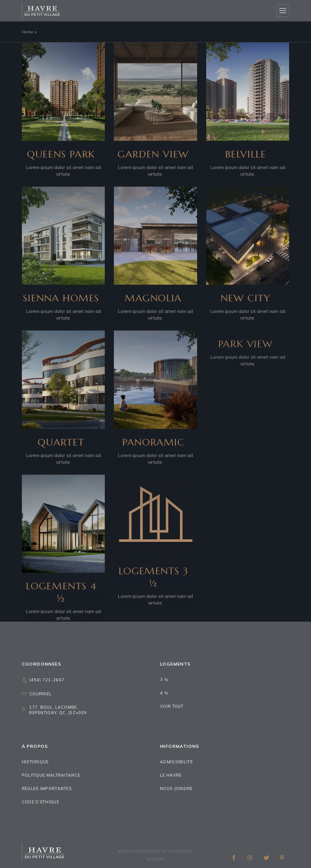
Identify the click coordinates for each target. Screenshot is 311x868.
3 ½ (164, 680)
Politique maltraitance (51, 775)
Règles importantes (47, 788)
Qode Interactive (149, 851)
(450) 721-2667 (47, 680)
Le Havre (171, 775)
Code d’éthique (41, 802)
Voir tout (172, 706)
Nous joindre (176, 788)
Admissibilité (176, 762)
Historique (35, 762)
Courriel (41, 694)
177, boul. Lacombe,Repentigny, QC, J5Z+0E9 (58, 710)
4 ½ (164, 693)
